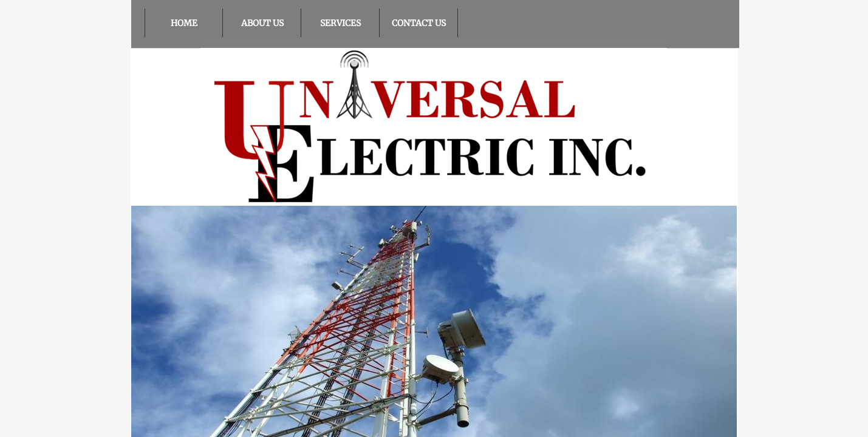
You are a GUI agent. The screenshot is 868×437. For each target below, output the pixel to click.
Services (340, 23)
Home (184, 23)
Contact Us (419, 23)
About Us (262, 23)
